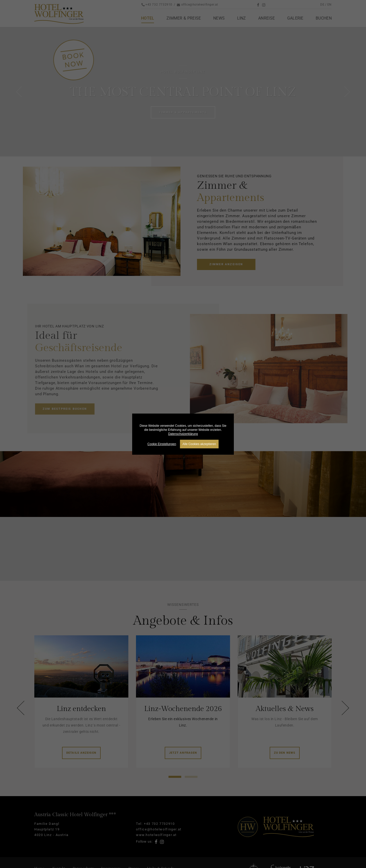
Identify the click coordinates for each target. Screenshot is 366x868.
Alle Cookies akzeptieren (199, 444)
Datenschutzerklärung (183, 434)
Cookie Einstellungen (162, 444)
